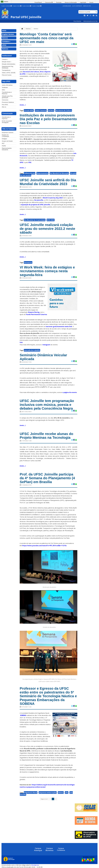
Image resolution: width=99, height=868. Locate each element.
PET (3, 143)
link (21, 342)
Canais (91, 2)
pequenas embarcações (48, 793)
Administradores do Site (90, 21)
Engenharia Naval (31, 793)
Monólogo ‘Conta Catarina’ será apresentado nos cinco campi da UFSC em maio (47, 38)
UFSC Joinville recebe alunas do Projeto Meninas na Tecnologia (46, 436)
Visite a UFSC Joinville (9, 73)
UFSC (4, 45)
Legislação (83, 2)
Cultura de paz (30, 173)
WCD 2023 (51, 220)
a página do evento (70, 392)
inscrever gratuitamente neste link (59, 326)
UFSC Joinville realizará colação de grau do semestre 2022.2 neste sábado (47, 229)
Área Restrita (77, 21)
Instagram (47, 345)
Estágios (4, 139)
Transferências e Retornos (7, 93)
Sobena (61, 793)
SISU (3, 90)
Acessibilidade (67, 6)
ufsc (67, 793)
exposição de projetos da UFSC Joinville (35, 205)
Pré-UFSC (5, 105)
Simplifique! (38, 2)
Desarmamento (42, 173)
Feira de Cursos (7, 75)
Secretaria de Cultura (64, 110)
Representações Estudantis (7, 149)
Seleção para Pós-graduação (7, 97)
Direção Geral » (7, 62)
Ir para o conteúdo (7, 6)
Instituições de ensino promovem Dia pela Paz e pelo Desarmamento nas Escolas (48, 119)
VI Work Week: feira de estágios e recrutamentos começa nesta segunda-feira (47, 271)
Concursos (5, 100)
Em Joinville (39, 200)
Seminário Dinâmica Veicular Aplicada (43, 357)
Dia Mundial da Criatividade (35, 220)
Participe (59, 2)
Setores (5, 38)
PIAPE (4, 146)
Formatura (28, 262)
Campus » (5, 59)
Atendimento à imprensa (6, 118)
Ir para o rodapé (37, 6)
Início (4, 31)
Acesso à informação (71, 2)
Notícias (5, 49)
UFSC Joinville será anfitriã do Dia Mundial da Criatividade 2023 (48, 182)
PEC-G (4, 107)
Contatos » (6, 42)
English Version (8, 34)
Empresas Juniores (8, 133)
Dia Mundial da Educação (59, 173)
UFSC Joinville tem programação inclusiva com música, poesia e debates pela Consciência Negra (47, 405)
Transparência (6, 70)
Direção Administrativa (9, 64)
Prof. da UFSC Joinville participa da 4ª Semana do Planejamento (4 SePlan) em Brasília (47, 478)
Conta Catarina (41, 110)
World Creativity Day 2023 (53, 198)
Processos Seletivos (8, 102)
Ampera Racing (33, 312)
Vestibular (5, 87)
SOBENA (23, 715)
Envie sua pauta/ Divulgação (7, 122)
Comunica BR (49, 2)
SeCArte (51, 110)
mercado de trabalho (32, 350)
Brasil (6, 2)
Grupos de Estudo (7, 141)
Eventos (36, 29)
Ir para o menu (17, 6)
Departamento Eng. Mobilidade (8, 67)
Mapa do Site (87, 6)
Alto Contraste (77, 6)
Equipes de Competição (5, 136)
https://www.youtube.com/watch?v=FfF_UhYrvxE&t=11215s (44, 546)
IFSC (30, 162)
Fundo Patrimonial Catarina (36, 314)
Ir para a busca (27, 6)
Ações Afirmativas (7, 85)
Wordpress (35, 865)
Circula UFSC (29, 110)
